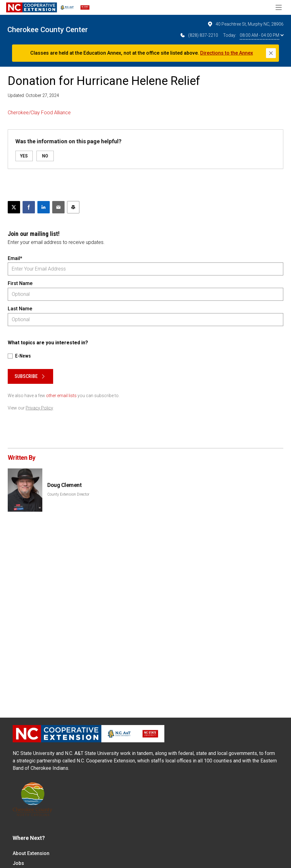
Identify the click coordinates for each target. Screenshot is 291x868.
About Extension (31, 853)
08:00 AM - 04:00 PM (262, 35)
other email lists (61, 396)
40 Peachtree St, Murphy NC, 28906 (245, 24)
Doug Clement (65, 485)
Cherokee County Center (48, 30)
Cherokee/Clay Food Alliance (39, 113)
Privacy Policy (39, 408)
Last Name (20, 309)
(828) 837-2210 (199, 35)
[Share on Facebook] (29, 207)
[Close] (271, 53)
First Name (20, 283)
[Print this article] (73, 207)
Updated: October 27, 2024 (33, 95)
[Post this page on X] (14, 207)
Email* (15, 258)
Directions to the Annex (227, 53)
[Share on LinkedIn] (44, 207)
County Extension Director (68, 494)
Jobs (18, 863)
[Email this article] (58, 207)
